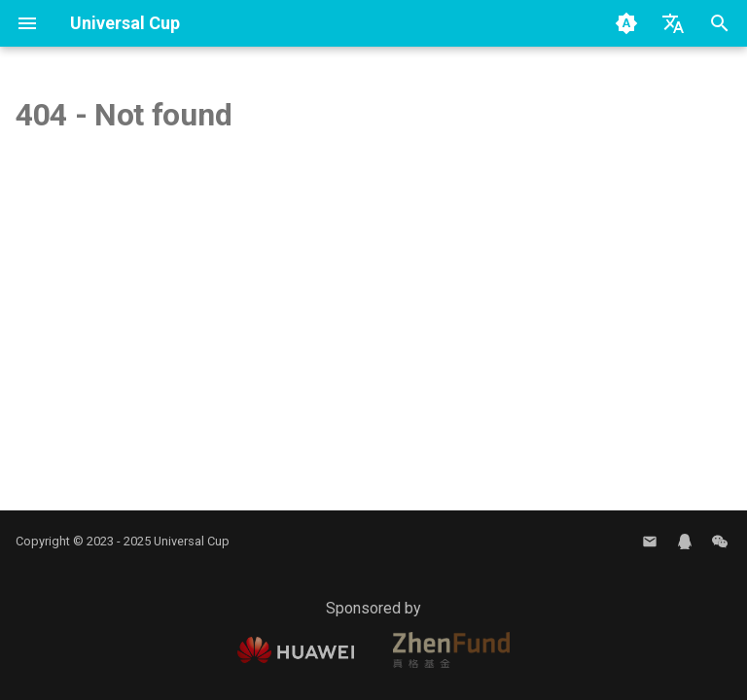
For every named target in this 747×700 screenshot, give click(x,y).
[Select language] (673, 23)
